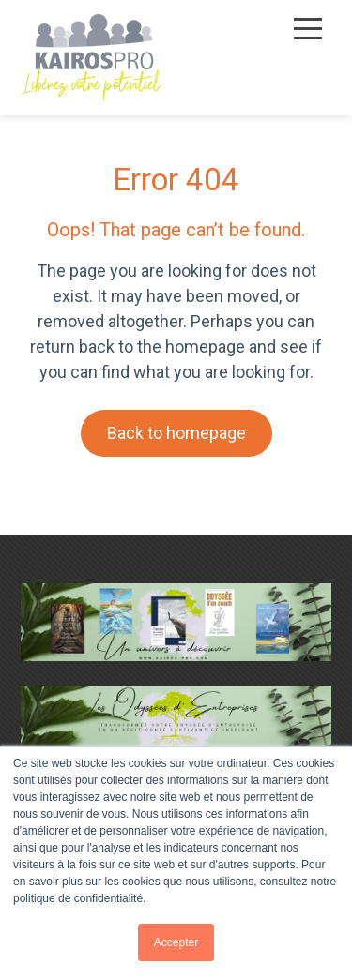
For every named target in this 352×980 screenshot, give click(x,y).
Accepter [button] (176, 942)
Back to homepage (176, 433)
